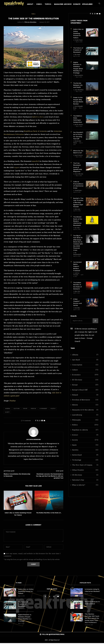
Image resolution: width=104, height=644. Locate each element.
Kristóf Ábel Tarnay (77, 141)
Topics (53, 4)
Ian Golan (77, 225)
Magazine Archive (68, 4)
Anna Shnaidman (79, 90)
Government (43, 410)
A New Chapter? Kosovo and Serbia (77, 294)
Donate (82, 4)
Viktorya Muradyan (30, 23)
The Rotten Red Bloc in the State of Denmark (78, 278)
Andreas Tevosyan (76, 266)
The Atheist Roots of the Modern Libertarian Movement (78, 219)
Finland (85, 387)
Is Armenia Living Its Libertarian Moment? (92, 592)
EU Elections (85, 372)
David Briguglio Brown (78, 107)
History (85, 397)
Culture (85, 361)
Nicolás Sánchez (79, 124)
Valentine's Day (85, 472)
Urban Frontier (85, 462)
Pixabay (12, 402)
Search (74, 308)
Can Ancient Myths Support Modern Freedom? (78, 260)
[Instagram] (90, 14)
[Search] (99, 14)
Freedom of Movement (85, 392)
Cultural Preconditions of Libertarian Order (78, 183)
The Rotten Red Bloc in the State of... (49, 514)
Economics (85, 366)
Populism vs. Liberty (85, 422)
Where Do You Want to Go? (78, 151)
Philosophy (85, 412)
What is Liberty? (85, 477)
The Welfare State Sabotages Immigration (77, 118)
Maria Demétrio (79, 75)
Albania (85, 346)
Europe (25, 410)
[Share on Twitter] (38, 422)
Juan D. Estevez (79, 154)
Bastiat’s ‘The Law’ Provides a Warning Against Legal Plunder (78, 200)
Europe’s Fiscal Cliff (85, 381)
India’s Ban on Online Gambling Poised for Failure (78, 35)
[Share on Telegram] (42, 422)
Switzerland (85, 447)
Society (7, 413)
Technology (85, 452)
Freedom (33, 410)
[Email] (95, 14)
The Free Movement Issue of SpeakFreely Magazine (77, 166)
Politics (53, 410)
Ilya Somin (77, 55)
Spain (85, 437)
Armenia (8, 410)
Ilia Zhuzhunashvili (77, 248)
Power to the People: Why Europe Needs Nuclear (78, 100)
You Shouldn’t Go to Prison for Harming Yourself (78, 135)
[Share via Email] (44, 422)
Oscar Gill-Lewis (79, 172)
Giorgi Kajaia (78, 189)
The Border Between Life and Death (78, 85)
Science (85, 427)
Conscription (85, 356)
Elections (17, 410)
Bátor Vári (77, 283)
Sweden (85, 442)
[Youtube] (92, 14)
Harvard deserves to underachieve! (92, 604)
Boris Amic (78, 207)
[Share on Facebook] (36, 422)
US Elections (85, 467)
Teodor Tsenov (79, 41)
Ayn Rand (85, 351)
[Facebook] (86, 14)
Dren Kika (77, 299)
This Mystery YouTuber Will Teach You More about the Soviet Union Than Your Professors (92, 619)
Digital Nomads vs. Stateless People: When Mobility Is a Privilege (78, 68)
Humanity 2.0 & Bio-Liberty (85, 401)
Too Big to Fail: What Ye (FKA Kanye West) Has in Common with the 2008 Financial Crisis (78, 239)
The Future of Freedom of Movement (78, 51)
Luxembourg (85, 407)
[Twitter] (88, 14)
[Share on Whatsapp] (40, 422)
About (35, 4)
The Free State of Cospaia (85, 457)
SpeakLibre (92, 4)
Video (44, 4)
